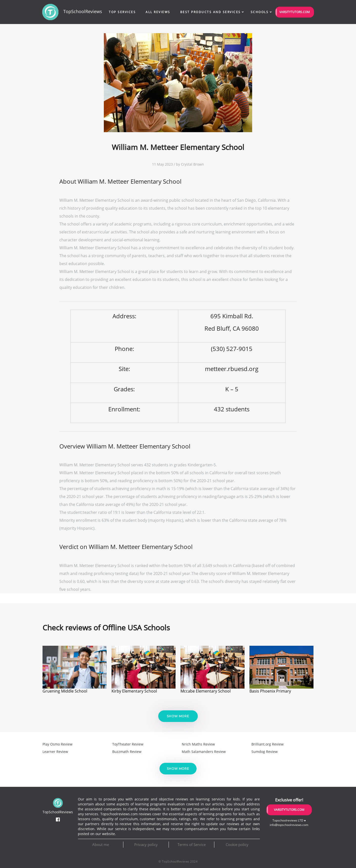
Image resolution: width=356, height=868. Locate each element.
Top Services (122, 12)
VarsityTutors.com (295, 12)
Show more (178, 716)
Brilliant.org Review (267, 744)
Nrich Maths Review (198, 744)
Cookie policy (237, 844)
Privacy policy (146, 844)
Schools (260, 12)
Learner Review (55, 752)
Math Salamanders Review (204, 752)
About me (101, 844)
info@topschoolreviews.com (289, 825)
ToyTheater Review (128, 744)
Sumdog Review (265, 752)
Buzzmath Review (127, 752)
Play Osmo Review (57, 744)
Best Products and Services (211, 12)
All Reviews (158, 12)
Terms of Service (192, 844)
